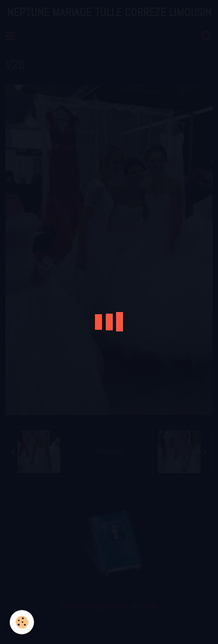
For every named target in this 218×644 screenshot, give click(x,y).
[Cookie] (22, 622)
